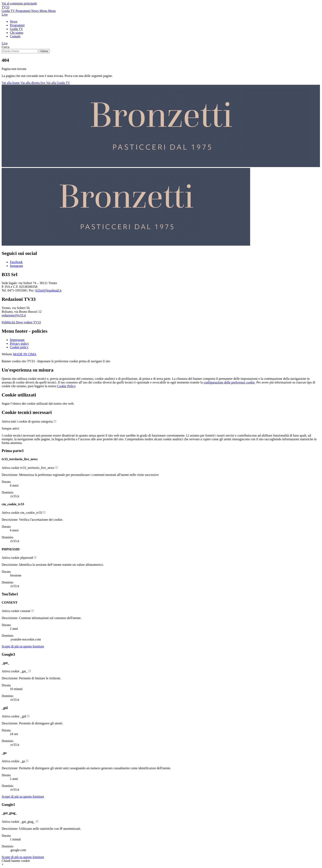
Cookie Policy (66, 386)
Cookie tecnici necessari (27, 412)
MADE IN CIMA (25, 354)
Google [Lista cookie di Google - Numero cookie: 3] (8, 654)
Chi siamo (17, 33)
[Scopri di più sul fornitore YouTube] (23, 646)
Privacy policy (19, 343)
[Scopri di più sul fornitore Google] (23, 797)
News (14, 21)
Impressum (17, 340)
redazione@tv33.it (14, 315)
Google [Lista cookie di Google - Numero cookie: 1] (8, 805)
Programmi (17, 25)
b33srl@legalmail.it (48, 290)
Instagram (16, 266)
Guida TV (16, 29)
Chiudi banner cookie (16, 861)
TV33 (5, 7)
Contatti (15, 36)
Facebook (16, 262)
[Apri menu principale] (48, 11)
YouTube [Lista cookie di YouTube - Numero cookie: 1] (10, 594)
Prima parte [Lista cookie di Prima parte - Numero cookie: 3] (13, 451)
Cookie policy (19, 347)
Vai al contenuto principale (19, 3)
